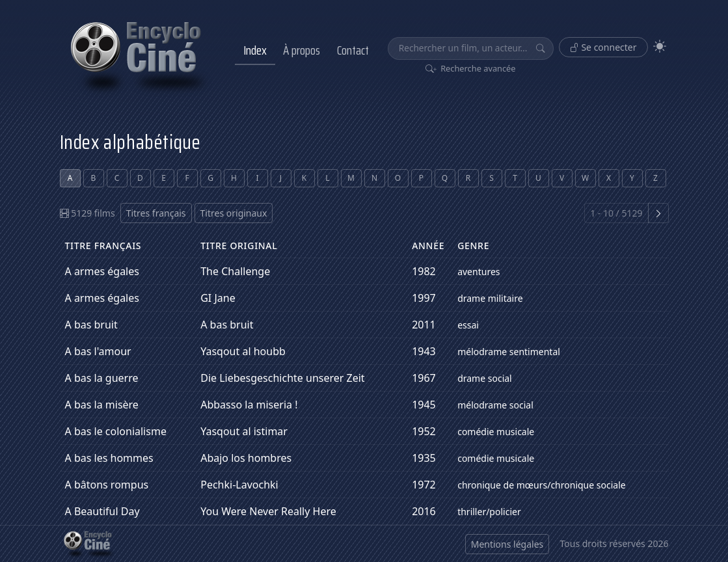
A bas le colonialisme (116, 431)
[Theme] (660, 47)
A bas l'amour (98, 351)
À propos (302, 50)
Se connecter (603, 47)
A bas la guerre (102, 378)
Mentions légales (507, 544)
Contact (353, 50)
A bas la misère (102, 405)
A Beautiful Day (102, 511)
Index (255, 50)
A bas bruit (91, 325)
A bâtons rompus (107, 485)
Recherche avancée (471, 68)
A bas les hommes (109, 458)
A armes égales (102, 271)
